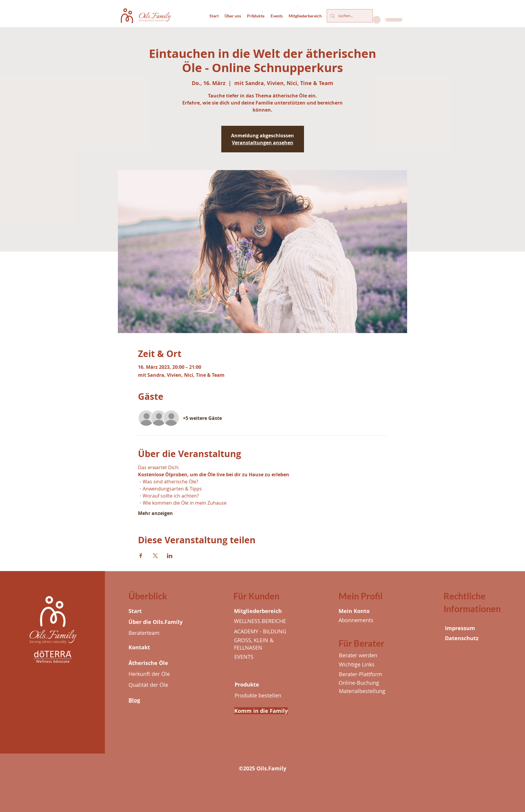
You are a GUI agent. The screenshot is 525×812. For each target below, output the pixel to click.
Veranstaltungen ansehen (263, 143)
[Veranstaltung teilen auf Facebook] (141, 556)
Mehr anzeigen (155, 513)
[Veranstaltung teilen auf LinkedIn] (170, 556)
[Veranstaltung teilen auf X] (155, 556)
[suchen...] (349, 16)
